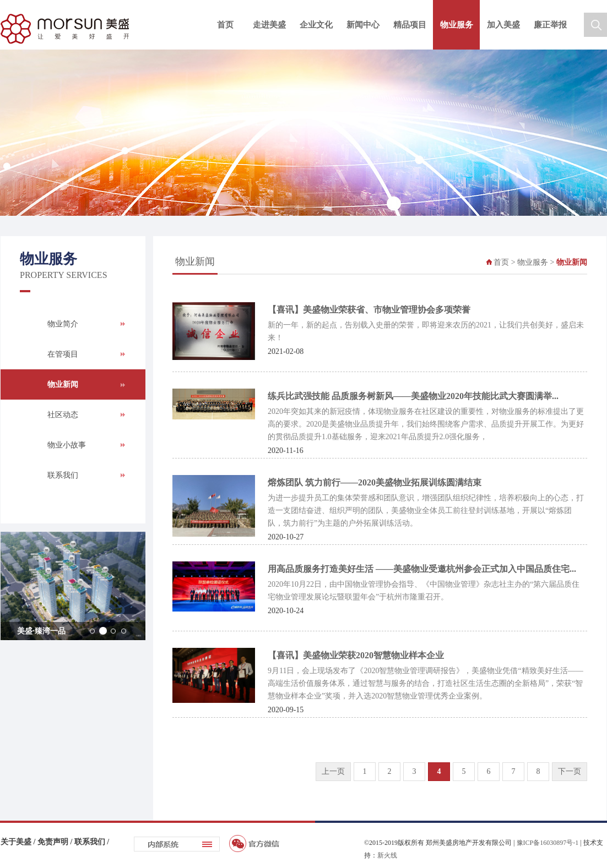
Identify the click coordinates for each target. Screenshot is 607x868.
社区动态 (63, 415)
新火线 (387, 855)
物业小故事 (67, 445)
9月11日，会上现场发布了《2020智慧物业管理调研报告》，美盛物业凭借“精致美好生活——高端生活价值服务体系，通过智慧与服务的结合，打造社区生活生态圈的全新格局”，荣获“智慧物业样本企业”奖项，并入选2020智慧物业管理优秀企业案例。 (426, 683)
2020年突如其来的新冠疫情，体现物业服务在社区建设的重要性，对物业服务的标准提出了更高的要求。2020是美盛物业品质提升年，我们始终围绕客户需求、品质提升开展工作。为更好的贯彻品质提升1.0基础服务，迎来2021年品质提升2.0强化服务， (426, 424)
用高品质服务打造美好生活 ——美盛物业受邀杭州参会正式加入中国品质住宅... (422, 569)
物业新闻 (63, 384)
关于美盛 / (19, 842)
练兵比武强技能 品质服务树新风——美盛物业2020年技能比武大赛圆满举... (413, 396)
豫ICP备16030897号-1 (548, 843)
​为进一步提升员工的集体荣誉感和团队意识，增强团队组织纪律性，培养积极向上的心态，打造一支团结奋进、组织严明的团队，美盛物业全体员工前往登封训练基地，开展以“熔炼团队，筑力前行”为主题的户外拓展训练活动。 (426, 511)
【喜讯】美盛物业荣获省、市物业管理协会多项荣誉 (369, 310)
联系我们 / (92, 842)
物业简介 (63, 324)
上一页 (333, 771)
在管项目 (63, 354)
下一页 (570, 771)
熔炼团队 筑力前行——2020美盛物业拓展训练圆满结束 (375, 482)
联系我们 (63, 475)
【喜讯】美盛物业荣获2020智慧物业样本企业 (356, 655)
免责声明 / (56, 842)
